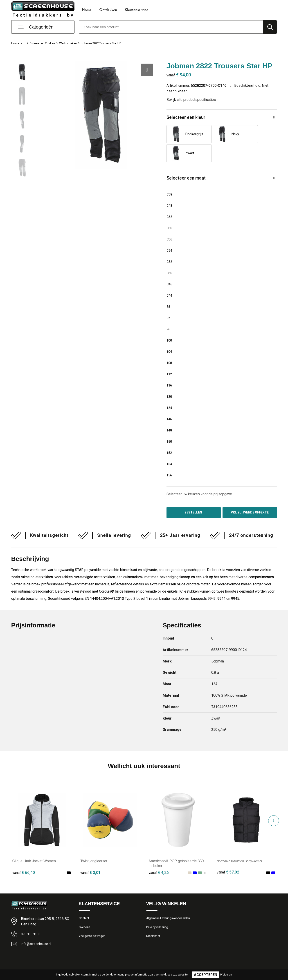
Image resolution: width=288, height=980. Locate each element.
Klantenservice (136, 10)
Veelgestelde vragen (94, 921)
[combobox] (171, 27)
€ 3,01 (90, 856)
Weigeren (226, 975)
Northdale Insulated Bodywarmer (243, 844)
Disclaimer (154, 921)
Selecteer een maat (188, 160)
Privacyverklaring (159, 912)
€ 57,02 (228, 856)
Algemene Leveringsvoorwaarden (171, 902)
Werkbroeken (73, 43)
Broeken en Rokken (45, 43)
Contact (85, 902)
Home (87, 10)
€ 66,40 (24, 856)
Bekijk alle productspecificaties (192, 100)
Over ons (85, 912)
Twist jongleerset (94, 844)
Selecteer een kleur (188, 118)
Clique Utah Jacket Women (34, 844)
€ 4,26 (159, 856)
